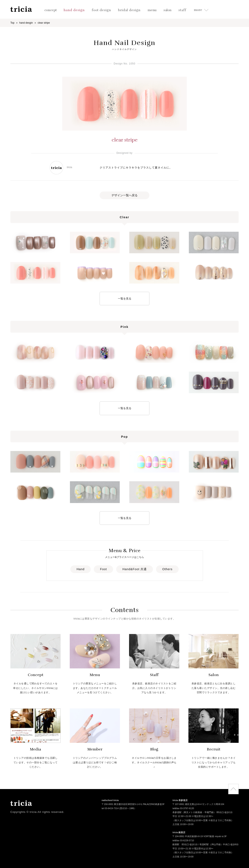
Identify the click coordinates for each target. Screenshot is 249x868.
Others (167, 569)
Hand (81, 569)
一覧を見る (125, 299)
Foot (103, 569)
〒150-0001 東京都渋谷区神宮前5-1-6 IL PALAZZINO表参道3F (133, 805)
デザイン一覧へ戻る (124, 195)
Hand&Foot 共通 (135, 569)
